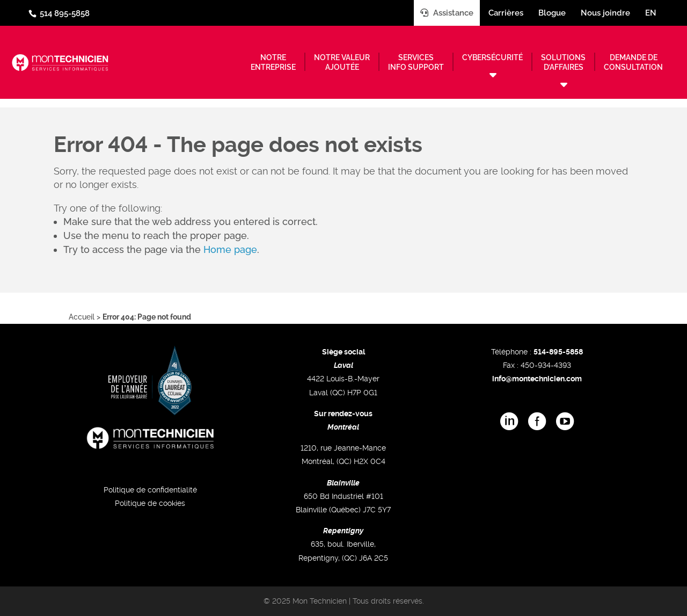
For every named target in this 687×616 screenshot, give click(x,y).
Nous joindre (605, 13)
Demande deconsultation (633, 62)
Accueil (82, 317)
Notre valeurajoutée (342, 62)
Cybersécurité (492, 57)
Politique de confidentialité (150, 490)
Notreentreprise (273, 62)
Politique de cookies (150, 503)
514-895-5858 (558, 352)
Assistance (447, 13)
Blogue (552, 13)
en (651, 13)
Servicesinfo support (416, 62)
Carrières (506, 13)
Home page (230, 249)
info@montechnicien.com (537, 379)
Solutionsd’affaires (563, 62)
